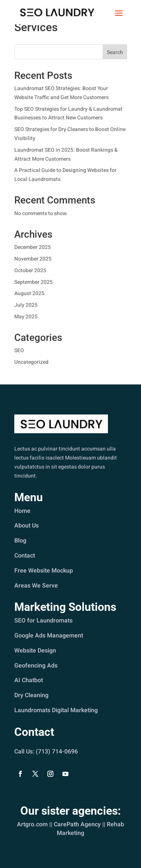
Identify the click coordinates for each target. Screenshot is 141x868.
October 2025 (30, 270)
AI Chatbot (29, 680)
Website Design (35, 651)
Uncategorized (31, 362)
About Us (27, 526)
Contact (25, 556)
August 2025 (29, 293)
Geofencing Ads (36, 666)
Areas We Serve (36, 585)
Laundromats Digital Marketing (56, 710)
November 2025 (33, 259)
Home (23, 511)
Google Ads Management (49, 636)
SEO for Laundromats (44, 621)
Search (115, 52)
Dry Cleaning (32, 695)
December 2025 (33, 247)
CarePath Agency (77, 824)
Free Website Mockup (44, 570)
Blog (21, 541)
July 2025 (26, 305)
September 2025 (33, 282)
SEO (19, 350)
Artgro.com (33, 824)
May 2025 (26, 317)
